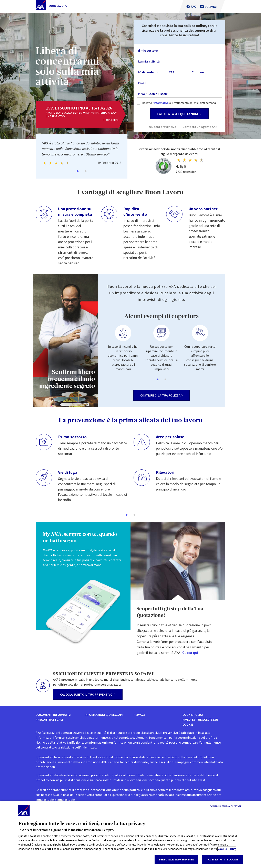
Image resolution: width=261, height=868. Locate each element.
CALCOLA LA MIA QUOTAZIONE (179, 114)
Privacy (139, 715)
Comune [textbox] (198, 72)
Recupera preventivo (161, 127)
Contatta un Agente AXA (200, 127)
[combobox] (179, 51)
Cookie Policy (227, 849)
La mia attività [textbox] (149, 61)
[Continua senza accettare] (226, 806)
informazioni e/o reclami (104, 715)
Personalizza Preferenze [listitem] (176, 860)
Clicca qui (190, 653)
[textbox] (179, 50)
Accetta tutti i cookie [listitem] (222, 860)
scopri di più (111, 120)
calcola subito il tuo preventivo (88, 694)
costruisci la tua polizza (161, 395)
